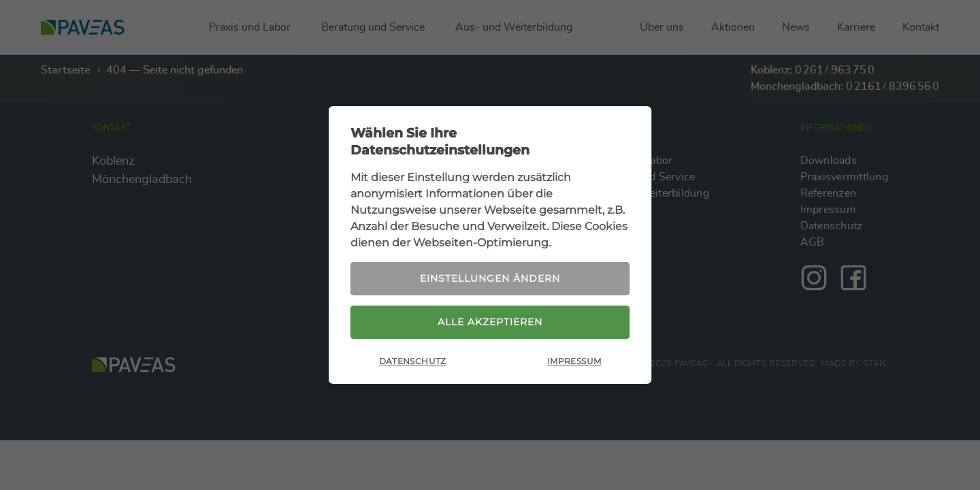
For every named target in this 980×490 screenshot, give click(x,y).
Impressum (574, 361)
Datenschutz (413, 361)
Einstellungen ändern (490, 278)
